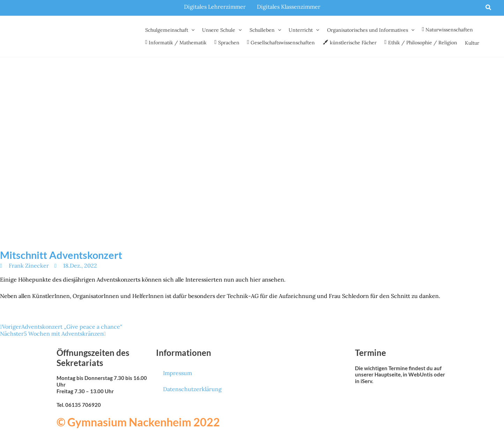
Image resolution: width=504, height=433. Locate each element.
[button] (489, 8)
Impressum (177, 373)
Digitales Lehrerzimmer (215, 7)
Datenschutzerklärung (192, 389)
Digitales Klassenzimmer (289, 7)
